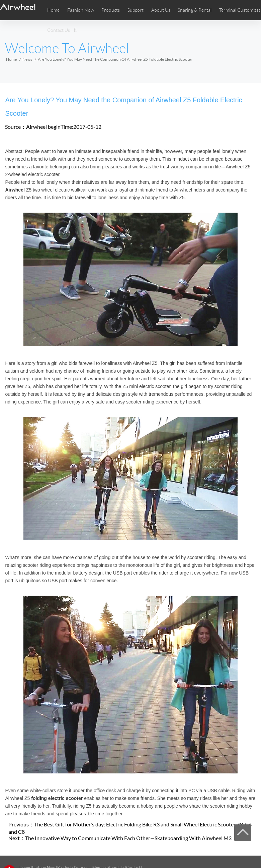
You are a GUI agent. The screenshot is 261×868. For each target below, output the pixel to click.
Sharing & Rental (195, 10)
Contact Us (59, 30)
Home (53, 10)
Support (136, 10)
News (27, 59)
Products (111, 10)
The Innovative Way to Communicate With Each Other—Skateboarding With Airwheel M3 (128, 838)
